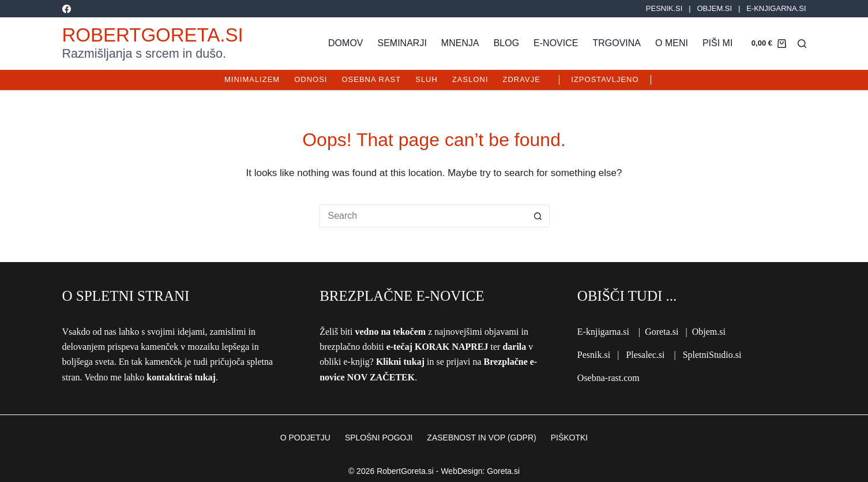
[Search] (802, 44)
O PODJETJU (305, 438)
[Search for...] (423, 216)
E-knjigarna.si (603, 332)
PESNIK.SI (664, 8)
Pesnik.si (594, 355)
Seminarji (402, 43)
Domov (345, 43)
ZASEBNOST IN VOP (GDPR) (481, 438)
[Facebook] (67, 9)
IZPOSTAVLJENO (605, 79)
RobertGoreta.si (153, 35)
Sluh (427, 79)
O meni (672, 43)
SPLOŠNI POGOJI (379, 438)
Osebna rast (371, 79)
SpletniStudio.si (712, 355)
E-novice (556, 43)
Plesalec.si (645, 355)
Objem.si (709, 332)
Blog (506, 43)
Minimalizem (252, 79)
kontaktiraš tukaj (181, 377)
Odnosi (311, 79)
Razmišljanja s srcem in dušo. (144, 54)
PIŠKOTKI (570, 438)
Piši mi (717, 43)
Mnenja (460, 43)
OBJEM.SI (714, 8)
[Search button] (538, 216)
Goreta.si (662, 332)
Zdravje (522, 79)
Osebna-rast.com (608, 378)
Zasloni (470, 79)
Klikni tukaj (400, 362)
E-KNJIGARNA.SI (776, 8)
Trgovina (617, 43)
